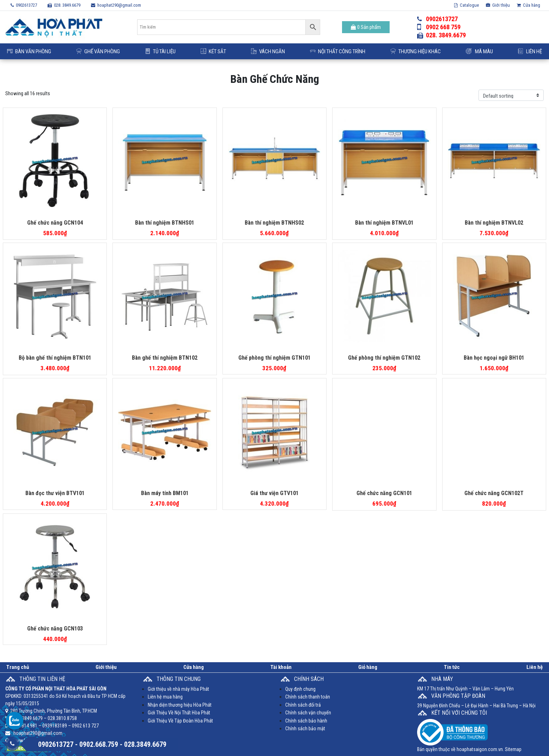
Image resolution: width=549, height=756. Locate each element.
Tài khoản (281, 667)
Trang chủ (18, 667)
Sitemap (513, 749)
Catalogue (466, 5)
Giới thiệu (498, 5)
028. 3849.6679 (64, 5)
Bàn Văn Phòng (29, 51)
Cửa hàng (529, 5)
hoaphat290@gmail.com (116, 5)
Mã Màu (479, 51)
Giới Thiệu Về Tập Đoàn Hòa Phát (180, 721)
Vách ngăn (268, 51)
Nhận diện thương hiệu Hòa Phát (180, 705)
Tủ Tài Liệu (160, 51)
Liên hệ (530, 51)
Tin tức (452, 667)
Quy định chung (300, 689)
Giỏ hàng (368, 667)
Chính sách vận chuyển (308, 713)
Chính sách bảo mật (305, 728)
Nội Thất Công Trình (338, 51)
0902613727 (24, 5)
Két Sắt (213, 51)
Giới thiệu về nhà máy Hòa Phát (178, 689)
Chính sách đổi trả (303, 705)
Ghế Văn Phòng (98, 51)
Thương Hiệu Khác (416, 51)
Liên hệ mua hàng (165, 697)
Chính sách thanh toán (308, 697)
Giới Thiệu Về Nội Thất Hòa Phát (179, 713)
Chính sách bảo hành (306, 721)
